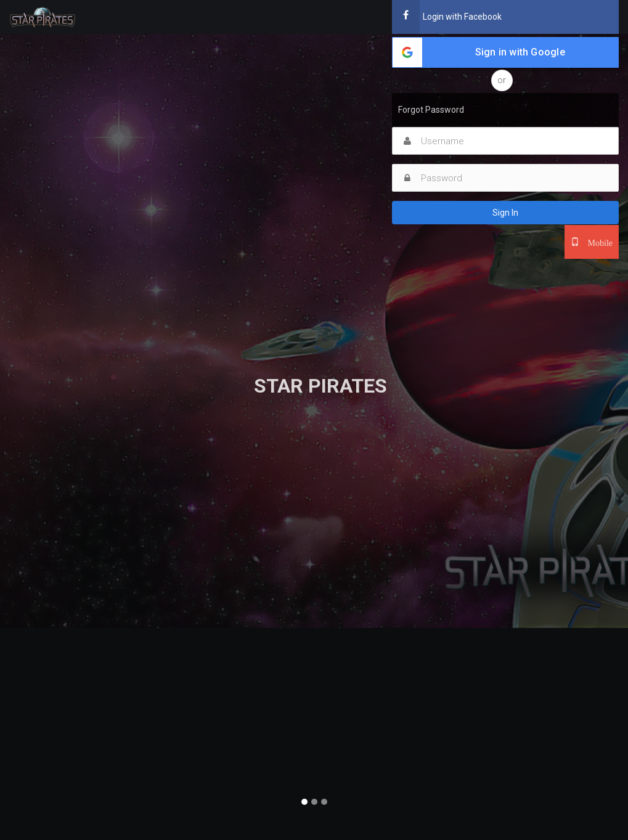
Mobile (596, 242)
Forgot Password (431, 110)
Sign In (505, 213)
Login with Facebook (447, 17)
